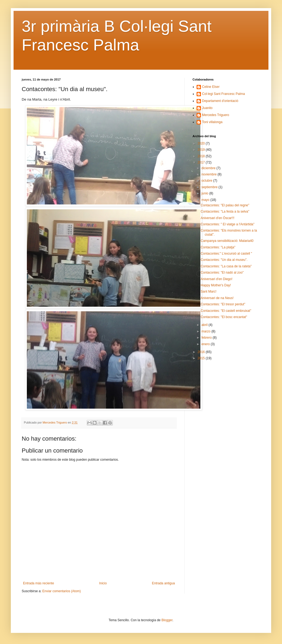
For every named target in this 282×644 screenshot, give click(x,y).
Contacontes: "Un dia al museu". (224, 260)
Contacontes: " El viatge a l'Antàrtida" (227, 224)
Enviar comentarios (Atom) (62, 591)
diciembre (209, 168)
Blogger (167, 620)
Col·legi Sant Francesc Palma (223, 94)
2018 (202, 156)
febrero (207, 338)
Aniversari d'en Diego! (217, 279)
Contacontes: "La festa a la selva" (225, 212)
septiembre (210, 187)
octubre (207, 181)
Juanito (207, 108)
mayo (206, 200)
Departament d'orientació (220, 101)
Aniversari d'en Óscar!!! (217, 218)
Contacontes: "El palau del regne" (225, 205)
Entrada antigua (163, 583)
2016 (202, 352)
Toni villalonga (212, 122)
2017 (202, 162)
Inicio (103, 583)
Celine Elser (211, 87)
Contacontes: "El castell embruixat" (226, 311)
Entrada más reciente (39, 583)
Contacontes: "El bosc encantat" (224, 317)
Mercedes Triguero (216, 115)
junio (205, 193)
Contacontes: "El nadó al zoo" (222, 273)
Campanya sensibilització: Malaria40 (227, 241)
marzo (206, 331)
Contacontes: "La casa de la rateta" (226, 266)
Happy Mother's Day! (216, 285)
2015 (202, 358)
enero (206, 344)
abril (205, 325)
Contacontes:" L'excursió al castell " (226, 254)
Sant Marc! (209, 291)
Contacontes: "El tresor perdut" (223, 304)
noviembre (209, 174)
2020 (202, 143)
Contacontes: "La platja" (218, 247)
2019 (202, 150)
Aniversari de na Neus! (217, 298)
